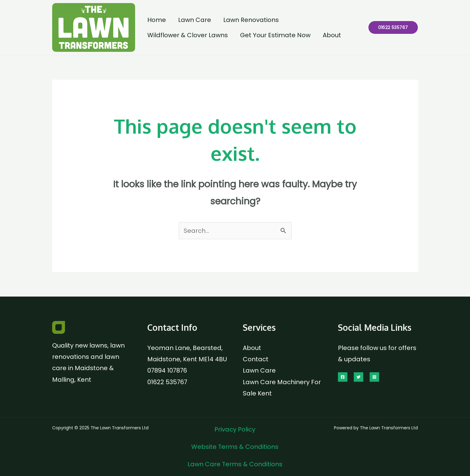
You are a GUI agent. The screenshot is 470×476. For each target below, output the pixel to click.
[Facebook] (343, 377)
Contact (256, 359)
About (332, 35)
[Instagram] (374, 377)
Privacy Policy (235, 429)
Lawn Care (195, 20)
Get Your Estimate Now (275, 35)
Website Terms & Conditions (235, 447)
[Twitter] (359, 377)
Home (157, 20)
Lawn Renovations (251, 20)
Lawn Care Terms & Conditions (235, 464)
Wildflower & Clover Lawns (188, 35)
